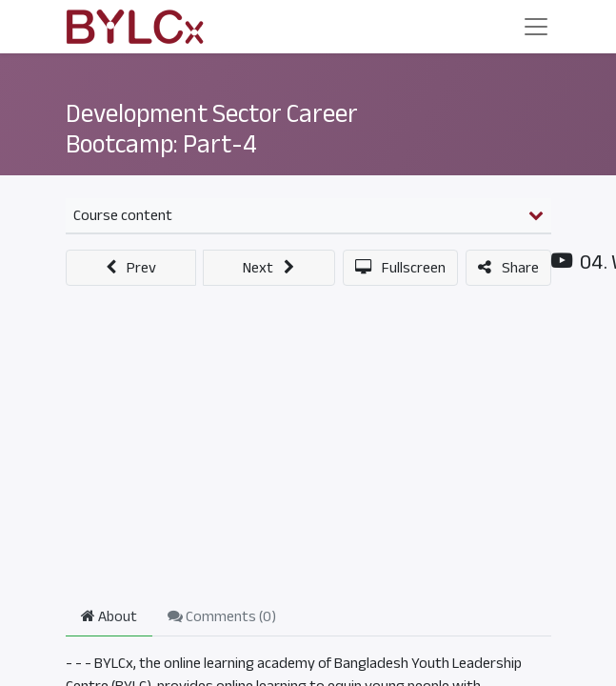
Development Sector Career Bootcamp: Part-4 (212, 129)
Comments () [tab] (222, 616)
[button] (131, 268)
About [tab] (109, 616)
